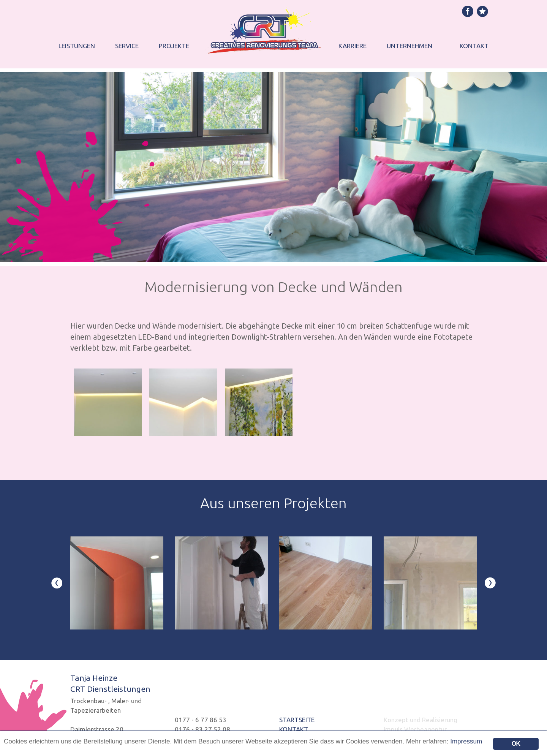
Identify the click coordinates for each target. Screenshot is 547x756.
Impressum (466, 741)
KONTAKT (294, 729)
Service (127, 46)
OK (516, 744)
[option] (117, 583)
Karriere (353, 46)
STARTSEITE (297, 720)
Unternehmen (409, 46)
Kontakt (474, 46)
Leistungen (77, 46)
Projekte (174, 46)
